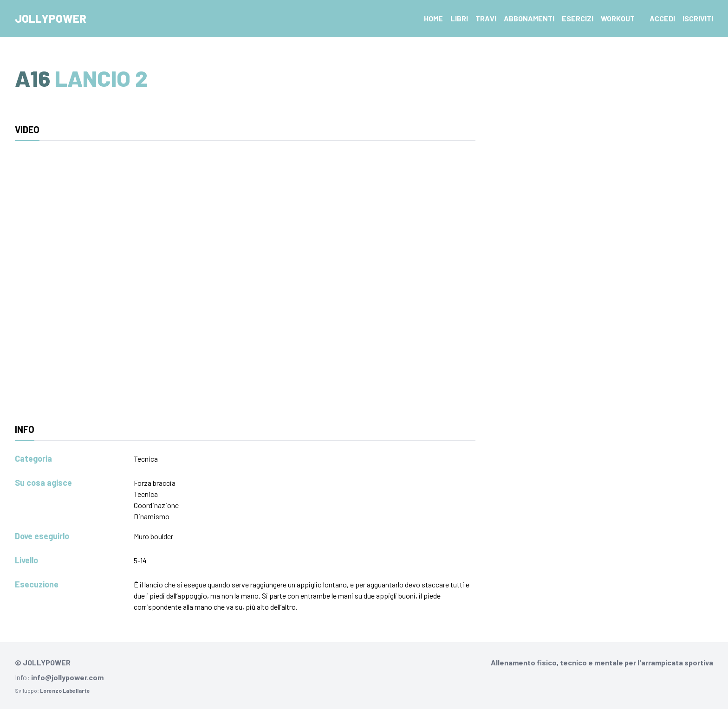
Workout (618, 18)
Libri (459, 18)
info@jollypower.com (67, 677)
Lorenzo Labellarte (65, 690)
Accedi (662, 18)
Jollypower (51, 18)
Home (433, 18)
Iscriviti (698, 18)
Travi (486, 18)
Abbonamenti (529, 18)
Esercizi (578, 18)
